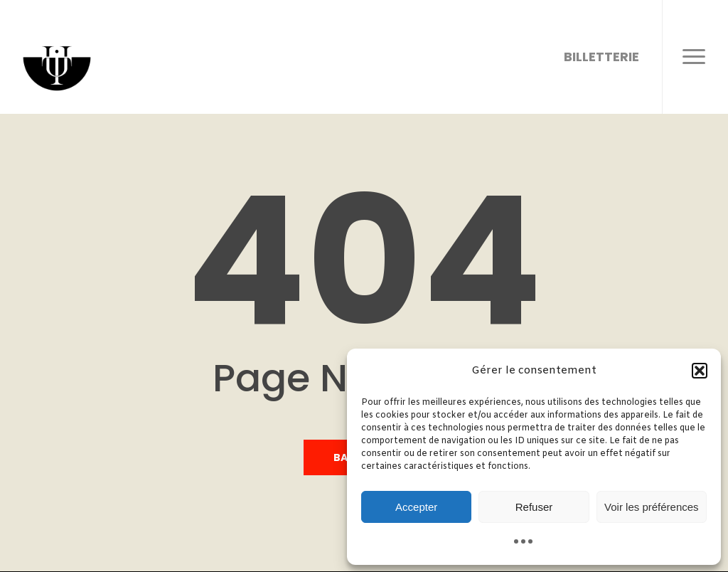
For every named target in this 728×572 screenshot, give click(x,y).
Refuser (534, 507)
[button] (700, 371)
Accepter (416, 507)
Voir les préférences (652, 507)
